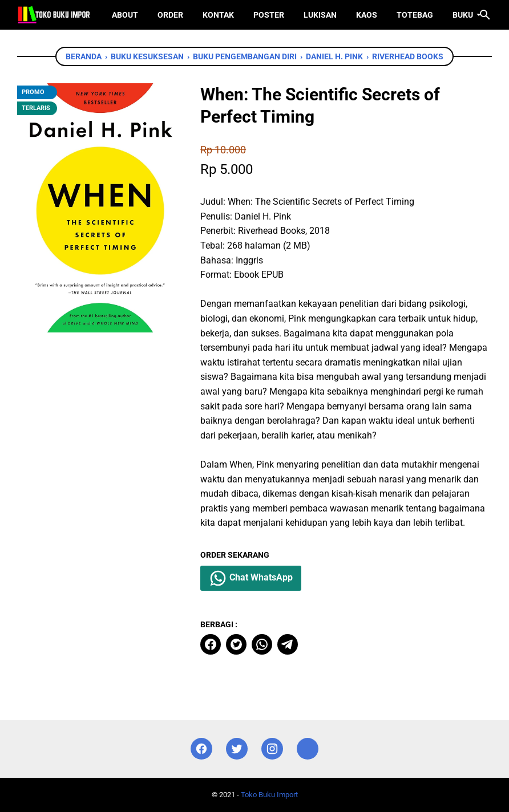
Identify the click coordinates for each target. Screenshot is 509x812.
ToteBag (415, 15)
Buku (463, 15)
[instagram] (272, 749)
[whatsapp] (262, 644)
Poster (269, 15)
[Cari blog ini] (485, 15)
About (125, 15)
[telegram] (288, 644)
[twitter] (236, 644)
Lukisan (320, 15)
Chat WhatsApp (251, 578)
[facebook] (211, 644)
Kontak (218, 15)
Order (170, 15)
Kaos (367, 15)
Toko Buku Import (269, 795)
